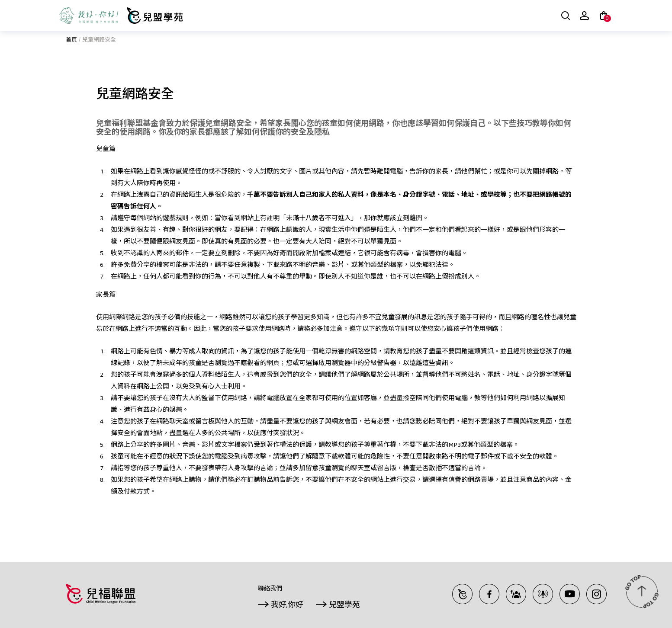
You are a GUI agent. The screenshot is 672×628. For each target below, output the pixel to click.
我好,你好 (287, 606)
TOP (642, 591)
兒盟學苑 (344, 606)
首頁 (71, 40)
